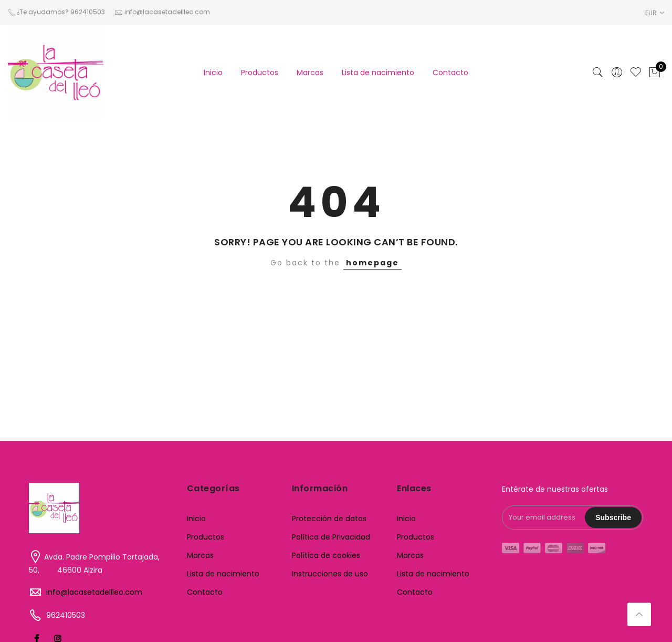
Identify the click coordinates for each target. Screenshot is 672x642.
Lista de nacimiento (378, 73)
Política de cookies (326, 555)
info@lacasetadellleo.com (94, 592)
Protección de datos (329, 519)
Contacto (450, 73)
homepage (372, 263)
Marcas (310, 73)
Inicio (213, 73)
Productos (260, 73)
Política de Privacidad (331, 537)
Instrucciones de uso (330, 574)
